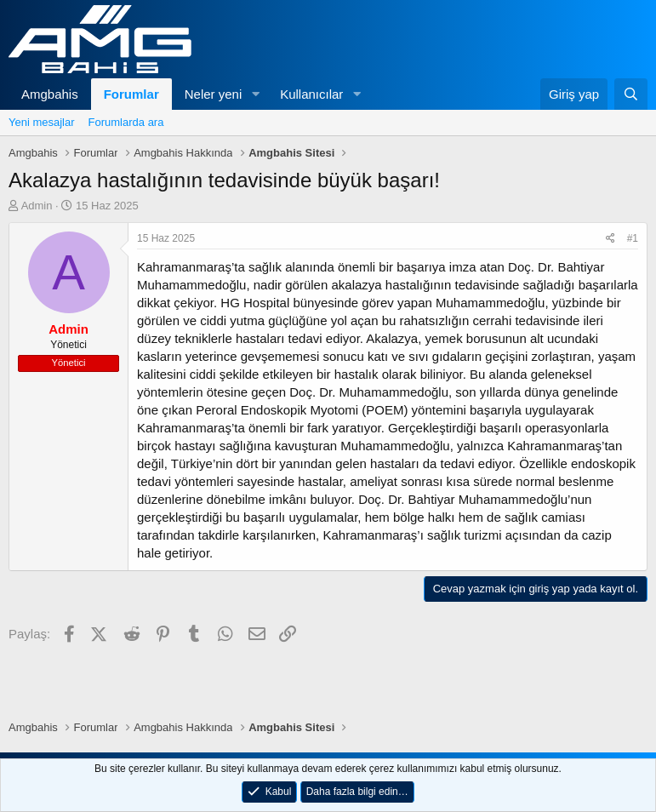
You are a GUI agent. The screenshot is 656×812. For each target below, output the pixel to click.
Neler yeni (214, 94)
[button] (255, 94)
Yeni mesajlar (42, 122)
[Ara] (631, 94)
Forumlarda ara (126, 122)
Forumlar (131, 94)
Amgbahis (50, 94)
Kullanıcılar (311, 94)
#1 (633, 238)
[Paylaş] (610, 239)
